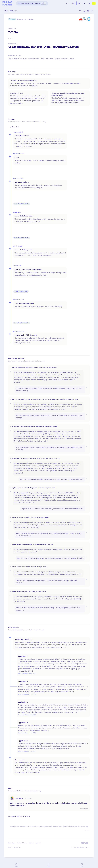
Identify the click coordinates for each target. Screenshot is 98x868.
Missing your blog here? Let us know (19, 816)
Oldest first (14, 127)
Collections (12, 843)
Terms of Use (17, 847)
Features (31, 843)
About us (38, 843)
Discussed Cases (22, 843)
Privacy (10, 847)
